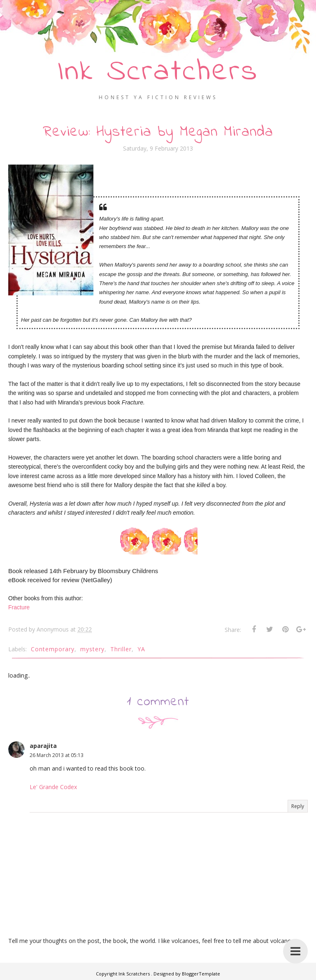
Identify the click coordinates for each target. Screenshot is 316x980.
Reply (298, 806)
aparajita (43, 746)
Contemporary (53, 649)
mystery (92, 649)
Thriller (121, 649)
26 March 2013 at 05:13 (57, 755)
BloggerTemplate (201, 974)
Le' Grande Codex (53, 787)
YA (141, 649)
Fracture (19, 607)
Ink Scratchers (158, 72)
